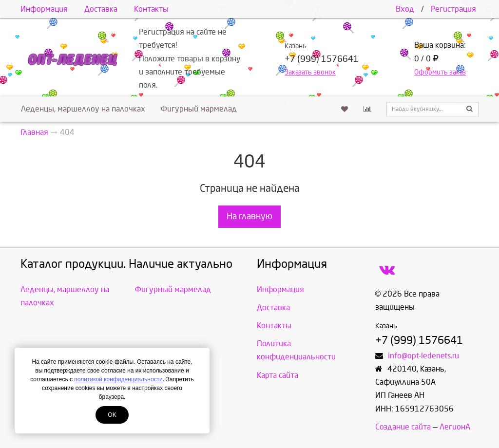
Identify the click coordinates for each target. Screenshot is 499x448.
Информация (44, 9)
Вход (405, 9)
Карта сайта (278, 375)
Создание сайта (403, 427)
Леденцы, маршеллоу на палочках (83, 109)
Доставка (101, 9)
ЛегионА (455, 427)
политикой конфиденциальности (118, 379)
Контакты (151, 9)
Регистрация (453, 9)
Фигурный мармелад (199, 109)
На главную (249, 216)
